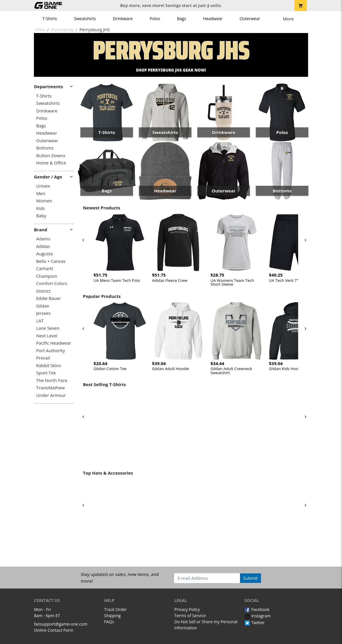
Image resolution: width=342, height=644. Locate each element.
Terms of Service (190, 616)
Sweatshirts (85, 19)
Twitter (254, 623)
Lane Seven (48, 328)
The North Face (52, 380)
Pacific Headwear (54, 343)
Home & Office (51, 163)
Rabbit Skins (49, 366)
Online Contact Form (54, 630)
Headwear (213, 19)
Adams (43, 239)
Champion (47, 276)
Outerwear (250, 19)
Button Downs (51, 156)
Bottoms (45, 148)
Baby (41, 216)
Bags (182, 19)
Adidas (43, 246)
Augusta (45, 254)
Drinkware (123, 19)
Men (41, 193)
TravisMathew (51, 388)
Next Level (47, 336)
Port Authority (51, 351)
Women (44, 201)
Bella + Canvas (51, 261)
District (44, 291)
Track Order (115, 609)
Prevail (43, 358)
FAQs (109, 622)
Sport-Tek (46, 373)
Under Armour (51, 395)
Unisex (43, 186)
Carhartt (45, 269)
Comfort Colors (52, 283)
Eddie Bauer (49, 298)
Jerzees (44, 313)
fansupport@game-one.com (61, 624)
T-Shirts (50, 19)
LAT (40, 321)
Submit (251, 578)
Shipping (112, 616)
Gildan (43, 306)
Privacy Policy (187, 609)
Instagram (258, 616)
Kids (40, 208)
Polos (155, 19)
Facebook (257, 609)
